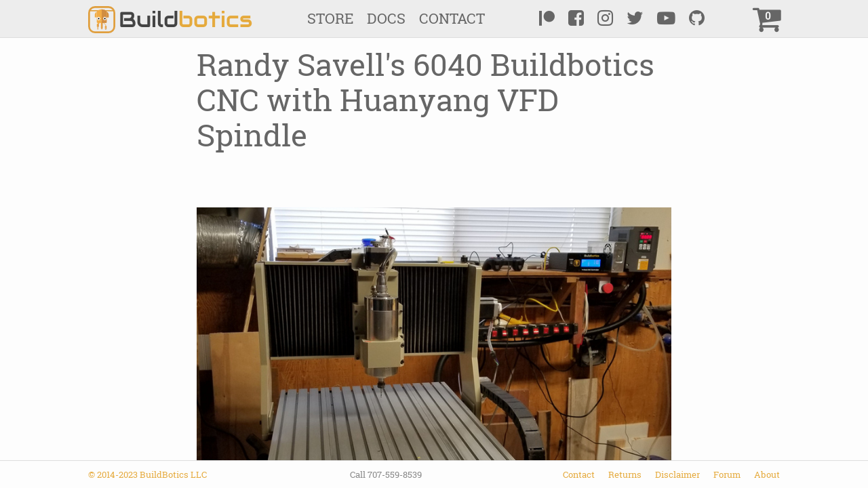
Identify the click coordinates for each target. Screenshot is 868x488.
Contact (452, 18)
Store (330, 18)
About (767, 474)
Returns (625, 474)
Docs (386, 18)
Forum (727, 474)
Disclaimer (677, 474)
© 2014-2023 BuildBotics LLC (147, 474)
